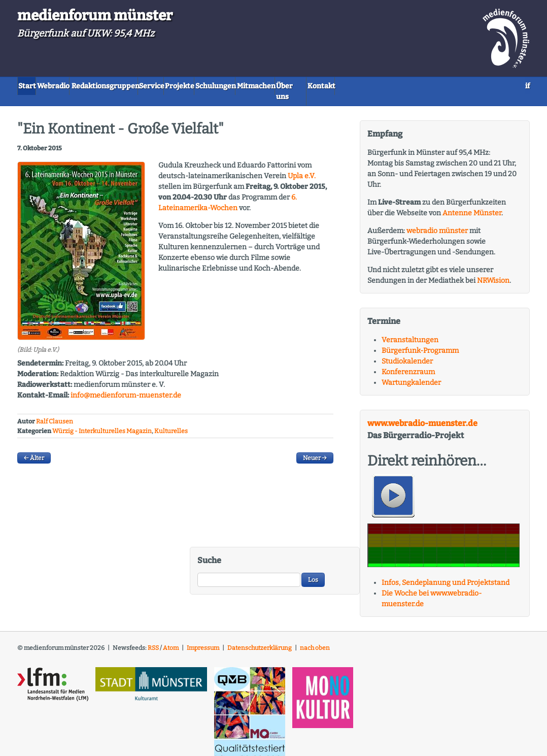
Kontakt (451, 85)
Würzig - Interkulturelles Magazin (102, 419)
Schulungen (299, 85)
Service (204, 85)
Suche (209, 548)
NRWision (493, 268)
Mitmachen (355, 85)
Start (34, 85)
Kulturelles (171, 419)
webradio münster (437, 219)
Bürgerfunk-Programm (420, 338)
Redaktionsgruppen (142, 85)
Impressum (203, 636)
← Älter (34, 446)
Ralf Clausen (55, 410)
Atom (171, 636)
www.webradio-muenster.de (422, 411)
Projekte (248, 85)
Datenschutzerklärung (260, 636)
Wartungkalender (411, 370)
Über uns (406, 85)
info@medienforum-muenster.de (126, 383)
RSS (153, 636)
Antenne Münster (472, 201)
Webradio (76, 85)
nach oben (315, 636)
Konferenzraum (408, 360)
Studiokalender (407, 349)
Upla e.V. (302, 164)
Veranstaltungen (410, 328)
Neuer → (315, 446)
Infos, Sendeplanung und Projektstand (446, 570)
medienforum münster (95, 15)
